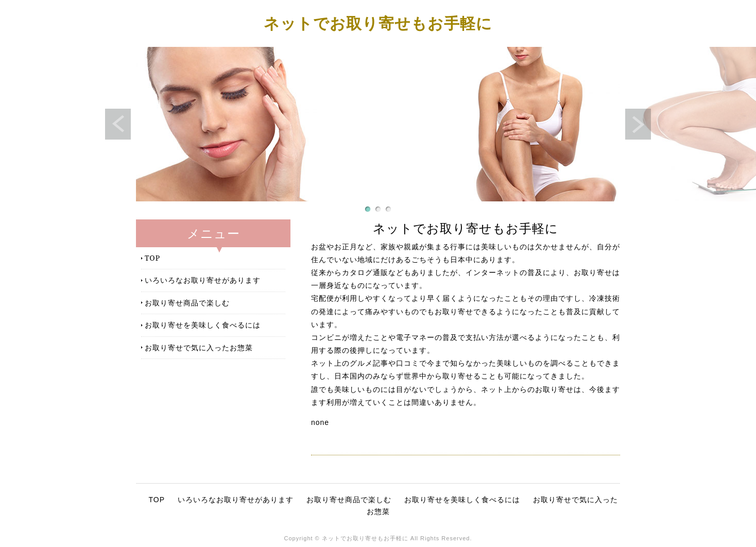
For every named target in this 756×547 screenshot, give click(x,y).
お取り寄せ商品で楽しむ (187, 303)
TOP (152, 258)
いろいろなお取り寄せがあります (203, 280)
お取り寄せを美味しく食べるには (203, 325)
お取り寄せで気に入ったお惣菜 (199, 347)
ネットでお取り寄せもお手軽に (378, 23)
